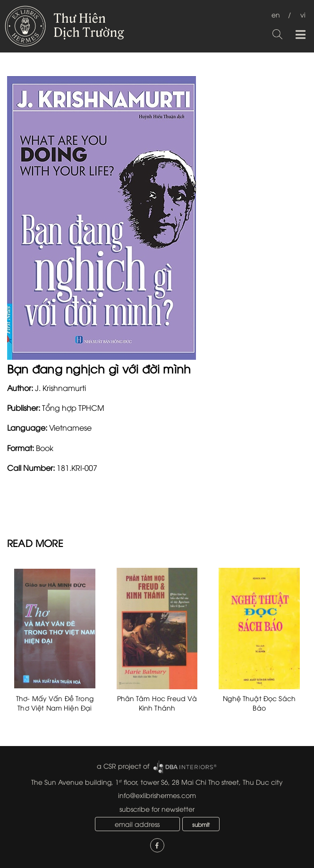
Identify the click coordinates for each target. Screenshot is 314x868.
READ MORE (35, 542)
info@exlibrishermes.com (157, 795)
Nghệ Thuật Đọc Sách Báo (259, 703)
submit (201, 824)
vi (303, 14)
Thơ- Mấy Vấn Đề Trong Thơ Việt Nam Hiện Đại (55, 703)
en (276, 14)
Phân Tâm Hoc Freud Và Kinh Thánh (157, 703)
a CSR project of (123, 766)
